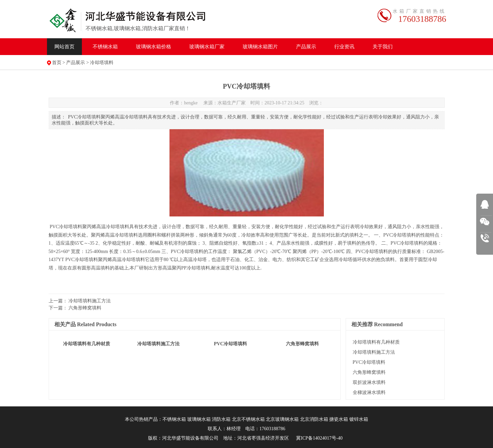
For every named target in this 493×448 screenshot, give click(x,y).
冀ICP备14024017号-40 (319, 438)
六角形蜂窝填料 (85, 308)
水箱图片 (260, 47)
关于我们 (383, 47)
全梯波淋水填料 (369, 392)
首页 (57, 63)
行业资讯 (344, 47)
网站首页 (64, 47)
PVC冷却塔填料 (369, 362)
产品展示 (306, 47)
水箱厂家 (207, 47)
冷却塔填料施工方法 (90, 301)
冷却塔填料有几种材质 (376, 342)
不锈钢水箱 (105, 47)
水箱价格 (154, 47)
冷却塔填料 (102, 63)
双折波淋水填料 (369, 382)
